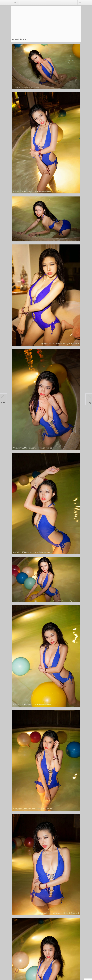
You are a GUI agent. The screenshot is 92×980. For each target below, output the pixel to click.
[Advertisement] (47, 21)
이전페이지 (3, 399)
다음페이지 (89, 399)
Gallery (14, 3)
